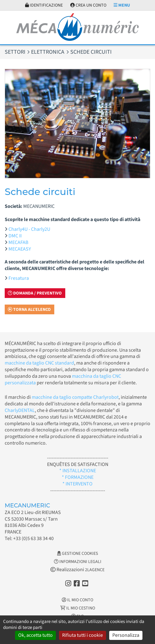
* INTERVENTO (77, 484)
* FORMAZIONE (78, 477)
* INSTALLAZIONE (78, 471)
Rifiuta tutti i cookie (83, 635)
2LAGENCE (95, 570)
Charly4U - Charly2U (29, 229)
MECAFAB (18, 242)
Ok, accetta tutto (35, 635)
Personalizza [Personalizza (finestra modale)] (126, 635)
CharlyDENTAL (20, 410)
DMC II (15, 236)
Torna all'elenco (29, 310)
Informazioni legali (78, 562)
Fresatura (19, 278)
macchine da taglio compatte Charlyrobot (75, 397)
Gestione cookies (77, 554)
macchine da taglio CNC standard (39, 363)
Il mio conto (77, 600)
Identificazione (44, 5)
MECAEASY (20, 249)
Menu (122, 5)
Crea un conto (88, 5)
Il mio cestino (78, 608)
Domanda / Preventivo (35, 293)
